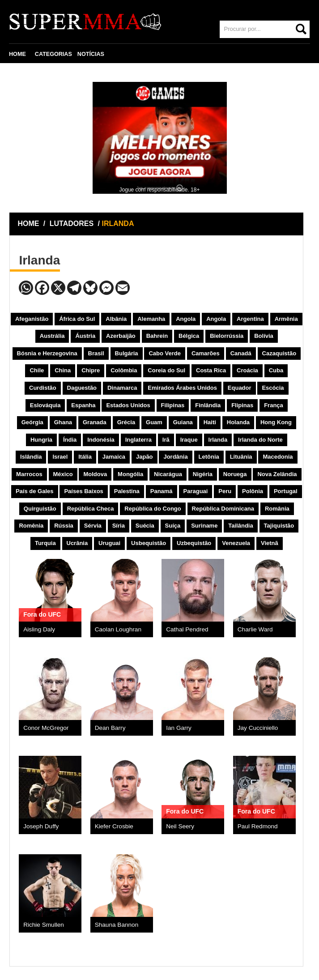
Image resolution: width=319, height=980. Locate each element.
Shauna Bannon (117, 925)
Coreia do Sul (166, 370)
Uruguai (109, 543)
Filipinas (173, 405)
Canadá (241, 353)
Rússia (64, 526)
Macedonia (278, 457)
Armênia (286, 319)
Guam (154, 422)
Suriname (204, 526)
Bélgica (189, 336)
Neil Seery (180, 826)
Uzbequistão (194, 543)
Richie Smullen (44, 925)
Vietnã (270, 543)
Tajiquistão (279, 526)
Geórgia (32, 422)
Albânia (116, 319)
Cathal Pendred (187, 629)
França (274, 405)
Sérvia (93, 526)
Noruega (235, 474)
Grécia (126, 422)
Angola (186, 319)
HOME (17, 54)
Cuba (276, 370)
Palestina (127, 491)
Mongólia (130, 474)
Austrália (52, 336)
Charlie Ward (255, 629)
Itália (85, 457)
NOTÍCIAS (91, 54)
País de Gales (35, 491)
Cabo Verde (165, 353)
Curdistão (43, 388)
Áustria (85, 336)
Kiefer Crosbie (114, 826)
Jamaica (114, 457)
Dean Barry (110, 728)
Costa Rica (211, 370)
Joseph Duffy (41, 826)
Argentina (250, 319)
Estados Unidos (128, 405)
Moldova (95, 474)
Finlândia (208, 405)
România (277, 509)
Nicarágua (168, 474)
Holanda (238, 422)
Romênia (31, 526)
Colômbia (124, 370)
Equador (240, 388)
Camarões (206, 353)
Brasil (96, 353)
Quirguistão (40, 509)
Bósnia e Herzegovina (47, 353)
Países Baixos (83, 491)
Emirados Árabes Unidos (182, 388)
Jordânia (175, 457)
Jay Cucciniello (258, 728)
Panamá (162, 491)
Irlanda (218, 440)
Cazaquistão (279, 353)
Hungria (41, 440)
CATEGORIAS (53, 54)
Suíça (173, 526)
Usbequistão (149, 543)
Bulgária (127, 353)
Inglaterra (138, 440)
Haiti (210, 422)
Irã (166, 440)
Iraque (189, 440)
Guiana (183, 422)
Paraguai (196, 491)
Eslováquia (45, 405)
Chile (37, 370)
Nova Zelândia (277, 474)
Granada (95, 422)
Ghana (63, 422)
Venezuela (236, 543)
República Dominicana (223, 509)
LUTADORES (72, 224)
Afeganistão (32, 319)
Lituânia (241, 457)
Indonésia (101, 440)
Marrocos (29, 474)
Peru (225, 491)
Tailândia (240, 526)
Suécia (145, 526)
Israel (60, 457)
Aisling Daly (39, 629)
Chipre (91, 370)
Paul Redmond (258, 826)
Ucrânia (77, 543)
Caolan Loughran (118, 629)
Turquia (45, 543)
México (63, 474)
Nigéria (203, 474)
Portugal (286, 491)
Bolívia (264, 336)
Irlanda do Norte (260, 440)
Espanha (83, 405)
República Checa (91, 509)
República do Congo (153, 509)
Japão (145, 457)
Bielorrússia (227, 336)
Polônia (253, 491)
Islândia (31, 457)
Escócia (273, 388)
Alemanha (151, 319)
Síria (119, 526)
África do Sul (77, 319)
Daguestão (82, 388)
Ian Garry (179, 728)
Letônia (209, 457)
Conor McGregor (46, 728)
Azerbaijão (121, 336)
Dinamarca (122, 388)
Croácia (247, 370)
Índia (70, 440)
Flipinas (242, 405)
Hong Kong (276, 422)
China (63, 370)
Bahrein (157, 336)
